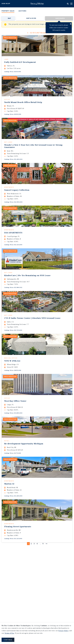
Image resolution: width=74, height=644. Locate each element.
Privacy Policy (63, 631)
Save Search (60, 18)
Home (37, 4)
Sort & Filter (31, 18)
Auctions (22, 11)
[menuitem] (8, 11)
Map (9, 18)
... (40, 574)
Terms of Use (9, 633)
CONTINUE (8, 640)
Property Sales (8, 11)
